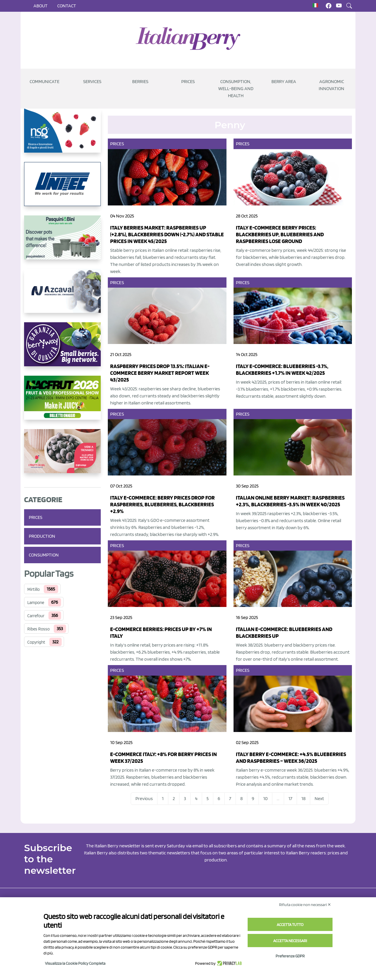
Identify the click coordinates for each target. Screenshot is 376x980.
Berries (140, 81)
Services (92, 81)
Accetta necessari (290, 941)
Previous (144, 798)
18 (303, 798)
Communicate (45, 81)
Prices (188, 81)
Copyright (36, 642)
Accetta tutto (290, 925)
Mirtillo (33, 589)
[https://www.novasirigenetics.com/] (62, 135)
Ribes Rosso (38, 629)
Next (319, 798)
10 (265, 798)
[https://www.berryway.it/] (62, 349)
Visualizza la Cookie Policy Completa (75, 963)
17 (290, 798)
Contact (67, 6)
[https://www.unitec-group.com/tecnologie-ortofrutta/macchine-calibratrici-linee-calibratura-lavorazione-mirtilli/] (62, 189)
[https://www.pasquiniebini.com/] (62, 242)
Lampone (36, 603)
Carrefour (36, 616)
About (41, 6)
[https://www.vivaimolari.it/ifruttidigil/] (62, 456)
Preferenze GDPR (290, 956)
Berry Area (284, 81)
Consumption (44, 555)
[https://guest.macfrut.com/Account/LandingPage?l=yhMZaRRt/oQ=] (62, 402)
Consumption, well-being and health (236, 88)
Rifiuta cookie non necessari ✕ (305, 905)
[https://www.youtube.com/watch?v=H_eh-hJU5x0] (62, 296)
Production (42, 536)
